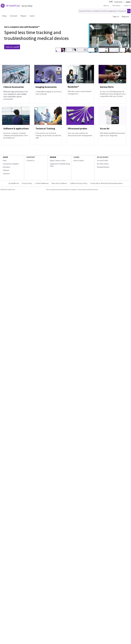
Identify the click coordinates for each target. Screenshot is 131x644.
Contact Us (127, 6)
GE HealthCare (14, 183)
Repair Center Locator (58, 161)
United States (118, 2)
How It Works (116, 6)
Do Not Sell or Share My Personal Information (106, 183)
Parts (5, 161)
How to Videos (79, 161)
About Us (106, 6)
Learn (32, 16)
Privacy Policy (27, 183)
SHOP (5, 157)
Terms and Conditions (59, 183)
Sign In (116, 16)
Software (6, 170)
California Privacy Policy (79, 183)
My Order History (103, 164)
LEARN (76, 157)
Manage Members (103, 167)
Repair (23, 16)
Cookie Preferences (42, 183)
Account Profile (102, 161)
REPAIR (53, 157)
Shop (4, 16)
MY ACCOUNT (103, 157)
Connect (14, 16)
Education (7, 167)
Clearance (6, 174)
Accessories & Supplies (11, 164)
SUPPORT (31, 157)
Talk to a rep (12, 47)
